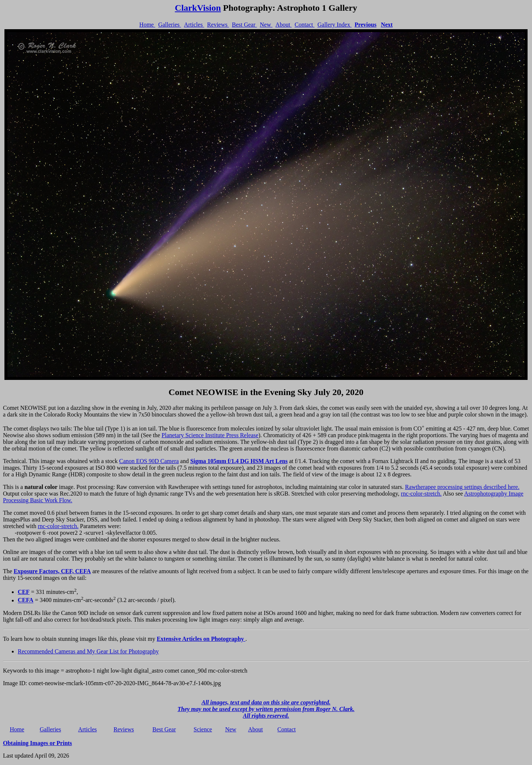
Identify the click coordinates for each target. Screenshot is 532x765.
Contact (304, 25)
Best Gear (245, 25)
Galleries (170, 25)
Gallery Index (334, 25)
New (266, 25)
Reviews (218, 25)
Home (147, 25)
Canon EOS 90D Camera (149, 461)
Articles (194, 25)
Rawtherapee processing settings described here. (462, 487)
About (283, 25)
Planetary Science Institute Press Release (210, 435)
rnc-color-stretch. (421, 494)
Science (203, 729)
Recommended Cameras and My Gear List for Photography (88, 651)
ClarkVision (198, 8)
